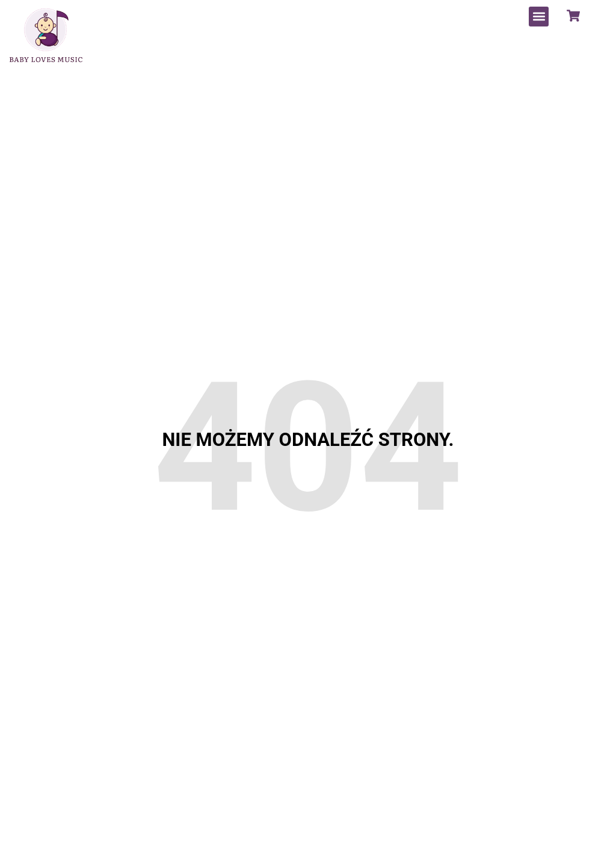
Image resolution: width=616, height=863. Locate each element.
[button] (539, 17)
